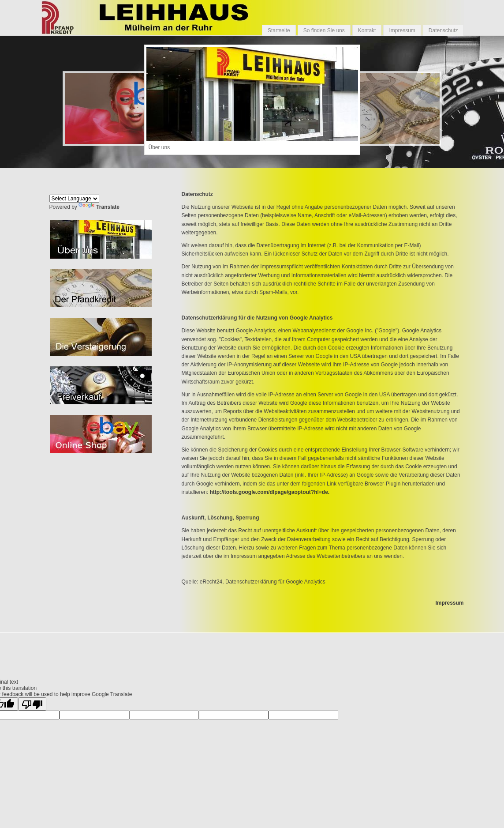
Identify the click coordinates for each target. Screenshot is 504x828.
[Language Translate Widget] (74, 199)
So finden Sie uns (324, 30)
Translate (99, 207)
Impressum (402, 30)
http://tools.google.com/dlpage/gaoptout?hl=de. (270, 492)
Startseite (279, 30)
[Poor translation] (32, 704)
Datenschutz (443, 30)
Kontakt (367, 30)
